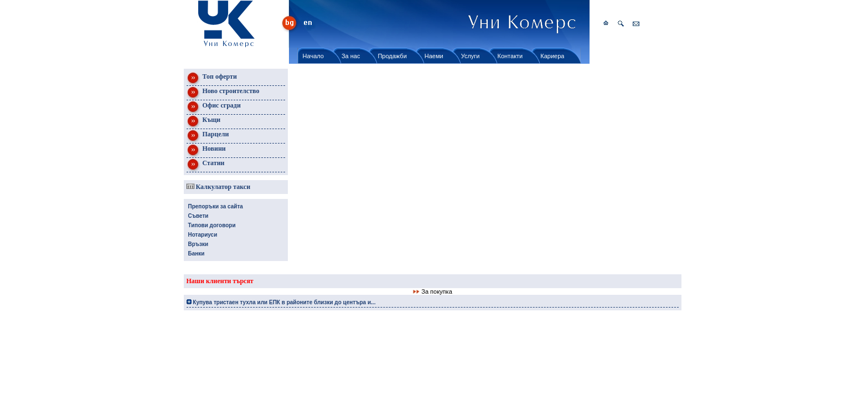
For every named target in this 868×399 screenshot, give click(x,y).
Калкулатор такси (219, 187)
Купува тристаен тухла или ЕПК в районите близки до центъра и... (281, 302)
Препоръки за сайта (216, 206)
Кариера (552, 56)
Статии (206, 165)
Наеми (434, 56)
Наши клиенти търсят (220, 281)
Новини (206, 150)
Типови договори (212, 225)
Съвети (198, 216)
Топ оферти (212, 78)
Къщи (204, 122)
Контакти (510, 56)
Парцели (208, 136)
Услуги (471, 56)
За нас (351, 56)
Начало (313, 56)
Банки (197, 254)
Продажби (392, 56)
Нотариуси (203, 235)
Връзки (198, 244)
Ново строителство (223, 93)
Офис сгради (214, 107)
